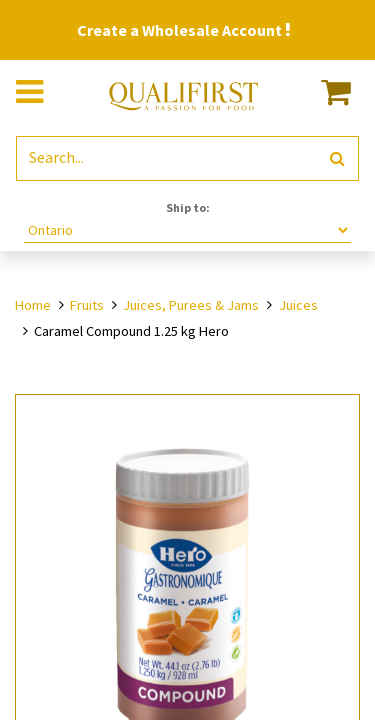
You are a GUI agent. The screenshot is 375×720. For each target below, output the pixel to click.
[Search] (337, 158)
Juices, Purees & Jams (191, 305)
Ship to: (188, 207)
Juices (298, 305)
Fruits (87, 305)
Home (33, 305)
